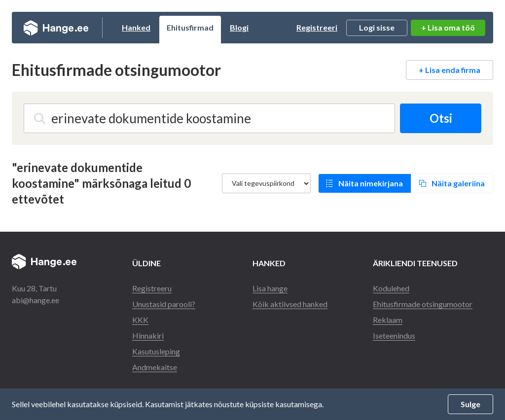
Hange (56, 28)
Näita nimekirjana (371, 183)
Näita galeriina (458, 183)
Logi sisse (377, 27)
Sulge (470, 404)
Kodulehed (391, 288)
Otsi (441, 118)
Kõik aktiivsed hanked (290, 304)
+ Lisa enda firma (450, 70)
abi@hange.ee (36, 300)
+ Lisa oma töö (448, 27)
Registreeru (152, 288)
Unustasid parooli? (164, 304)
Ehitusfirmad (190, 27)
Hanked (136, 27)
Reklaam (388, 320)
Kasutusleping (156, 351)
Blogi (239, 27)
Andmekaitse (155, 367)
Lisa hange (270, 288)
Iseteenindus (394, 335)
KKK (140, 320)
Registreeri (317, 27)
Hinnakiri (148, 335)
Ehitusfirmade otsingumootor (423, 304)
